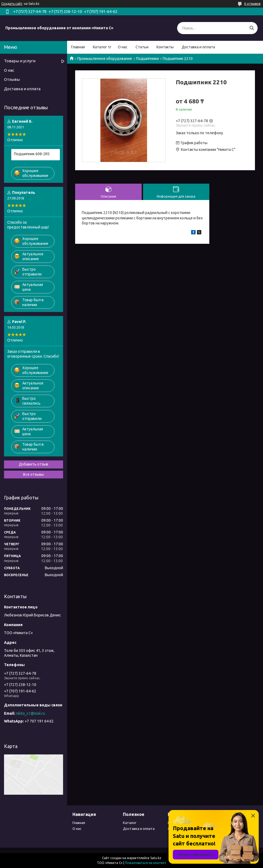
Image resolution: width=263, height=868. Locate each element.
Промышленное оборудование (105, 59)
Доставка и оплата (198, 47)
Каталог (100, 47)
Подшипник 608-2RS (32, 154)
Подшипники (147, 59)
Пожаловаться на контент (146, 863)
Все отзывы (34, 474)
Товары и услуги (20, 61)
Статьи (142, 47)
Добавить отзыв (34, 464)
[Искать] (252, 28)
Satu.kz (156, 858)
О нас (123, 47)
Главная (78, 47)
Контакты (165, 47)
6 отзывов (252, 4)
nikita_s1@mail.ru (30, 713)
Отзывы (12, 79)
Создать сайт (12, 4)
